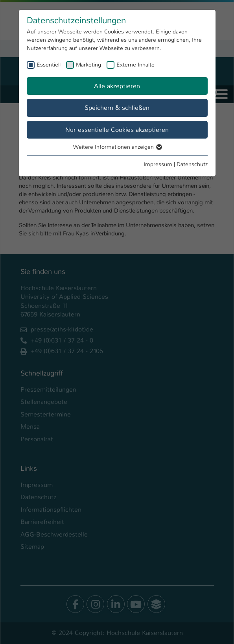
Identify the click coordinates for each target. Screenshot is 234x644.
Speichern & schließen (117, 108)
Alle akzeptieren (117, 86)
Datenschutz (192, 164)
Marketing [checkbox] (88, 65)
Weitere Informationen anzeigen (117, 147)
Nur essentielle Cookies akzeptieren (117, 130)
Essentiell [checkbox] (49, 65)
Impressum (158, 164)
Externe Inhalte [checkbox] (135, 65)
